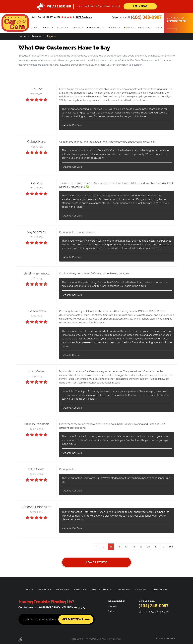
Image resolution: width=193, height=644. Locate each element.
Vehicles (62, 27)
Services (48, 27)
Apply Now (140, 6)
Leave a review (96, 562)
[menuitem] (35, 27)
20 (148, 546)
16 (118, 546)
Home (35, 27)
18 (133, 546)
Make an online (179, 20)
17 (126, 546)
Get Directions (73, 619)
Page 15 (51, 36)
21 (156, 546)
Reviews (129, 27)
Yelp (111, 612)
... (104, 546)
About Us (114, 27)
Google (113, 606)
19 (141, 546)
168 (171, 546)
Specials (77, 27)
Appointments (95, 27)
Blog (159, 27)
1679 (84, 17)
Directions (145, 27)
